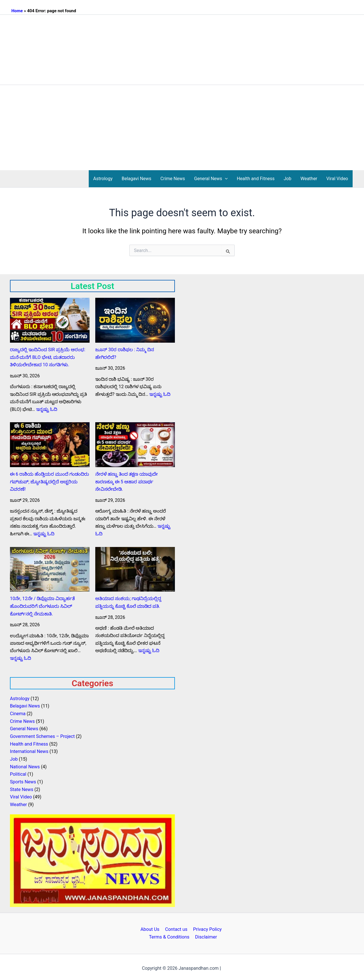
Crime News (173, 179)
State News (21, 787)
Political (18, 772)
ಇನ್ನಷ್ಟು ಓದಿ (46, 409)
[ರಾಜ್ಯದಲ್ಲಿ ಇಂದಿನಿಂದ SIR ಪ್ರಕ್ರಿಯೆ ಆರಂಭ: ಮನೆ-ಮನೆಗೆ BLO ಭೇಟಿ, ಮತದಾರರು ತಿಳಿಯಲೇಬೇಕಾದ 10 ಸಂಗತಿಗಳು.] (50, 321)
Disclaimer (205, 935)
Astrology (103, 179)
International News (29, 750)
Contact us (176, 927)
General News (211, 179)
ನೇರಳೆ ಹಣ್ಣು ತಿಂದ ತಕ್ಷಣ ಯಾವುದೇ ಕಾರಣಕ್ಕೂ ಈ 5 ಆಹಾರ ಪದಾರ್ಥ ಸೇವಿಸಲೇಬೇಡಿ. (126, 481)
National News (25, 765)
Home (17, 11)
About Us (151, 927)
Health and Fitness (256, 179)
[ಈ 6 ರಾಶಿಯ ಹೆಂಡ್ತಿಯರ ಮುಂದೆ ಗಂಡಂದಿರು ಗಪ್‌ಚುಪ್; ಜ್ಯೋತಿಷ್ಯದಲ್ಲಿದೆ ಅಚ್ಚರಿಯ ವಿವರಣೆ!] (50, 444)
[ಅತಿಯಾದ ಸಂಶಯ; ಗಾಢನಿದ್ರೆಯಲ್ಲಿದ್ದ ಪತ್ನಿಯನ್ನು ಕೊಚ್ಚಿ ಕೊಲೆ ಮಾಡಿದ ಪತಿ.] (135, 569)
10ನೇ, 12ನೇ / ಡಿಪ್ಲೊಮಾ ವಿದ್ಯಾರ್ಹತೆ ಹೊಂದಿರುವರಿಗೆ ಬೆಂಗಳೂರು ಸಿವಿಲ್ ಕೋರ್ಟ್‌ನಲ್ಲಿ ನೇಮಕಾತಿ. (42, 606)
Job (288, 179)
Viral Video (337, 179)
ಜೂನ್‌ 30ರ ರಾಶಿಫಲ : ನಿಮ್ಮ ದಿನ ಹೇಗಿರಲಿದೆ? (135, 350)
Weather (309, 179)
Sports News (23, 780)
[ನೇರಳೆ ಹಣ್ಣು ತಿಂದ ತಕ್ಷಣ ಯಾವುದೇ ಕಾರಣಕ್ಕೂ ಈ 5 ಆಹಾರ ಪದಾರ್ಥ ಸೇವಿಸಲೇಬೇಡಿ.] (135, 444)
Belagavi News (136, 179)
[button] (225, 179)
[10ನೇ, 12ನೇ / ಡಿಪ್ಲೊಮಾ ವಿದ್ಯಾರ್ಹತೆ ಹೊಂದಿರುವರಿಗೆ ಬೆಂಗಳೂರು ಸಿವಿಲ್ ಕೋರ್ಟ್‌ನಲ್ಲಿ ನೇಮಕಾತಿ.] (50, 569)
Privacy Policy (206, 927)
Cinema (18, 712)
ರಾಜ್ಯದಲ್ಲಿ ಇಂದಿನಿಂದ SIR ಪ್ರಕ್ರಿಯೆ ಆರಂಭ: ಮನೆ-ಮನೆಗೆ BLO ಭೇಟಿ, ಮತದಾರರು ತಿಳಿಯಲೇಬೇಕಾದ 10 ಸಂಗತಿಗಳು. (47, 357)
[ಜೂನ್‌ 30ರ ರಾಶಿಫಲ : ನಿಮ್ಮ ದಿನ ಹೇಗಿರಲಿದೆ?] (135, 321)
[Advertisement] (182, 128)
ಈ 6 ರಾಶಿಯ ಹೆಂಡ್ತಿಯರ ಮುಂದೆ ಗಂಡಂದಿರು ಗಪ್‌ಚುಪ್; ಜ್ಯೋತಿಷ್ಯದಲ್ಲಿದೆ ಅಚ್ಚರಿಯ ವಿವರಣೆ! (49, 481)
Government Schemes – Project (42, 735)
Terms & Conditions (170, 935)
